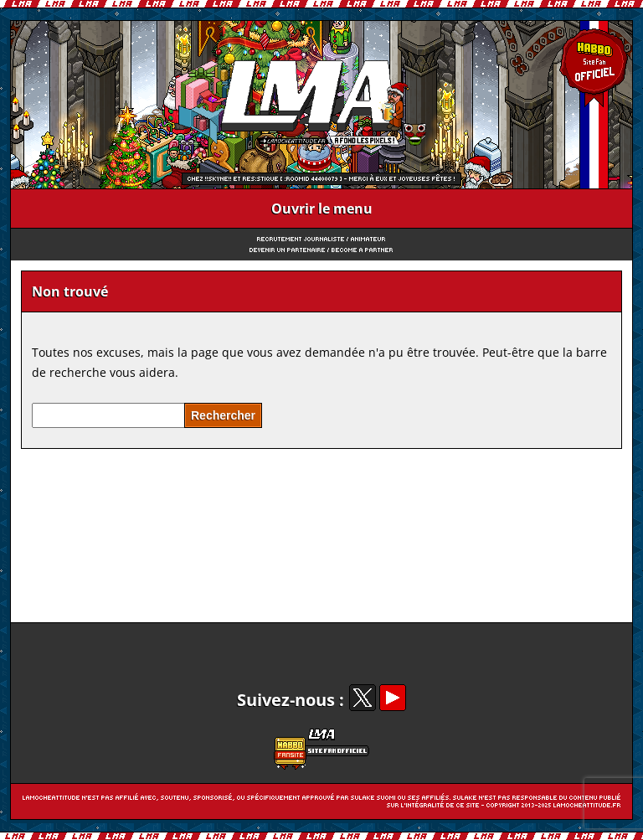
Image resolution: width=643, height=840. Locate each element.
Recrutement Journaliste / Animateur (321, 239)
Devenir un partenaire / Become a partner (321, 250)
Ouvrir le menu (322, 209)
